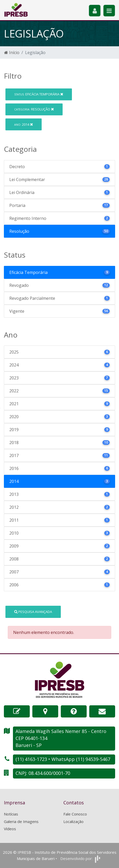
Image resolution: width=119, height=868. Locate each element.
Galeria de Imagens (21, 821)
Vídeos (10, 829)
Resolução (34, 109)
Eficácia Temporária (39, 94)
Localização (73, 821)
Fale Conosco (75, 814)
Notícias (11, 814)
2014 (24, 124)
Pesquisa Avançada (33, 612)
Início (12, 53)
